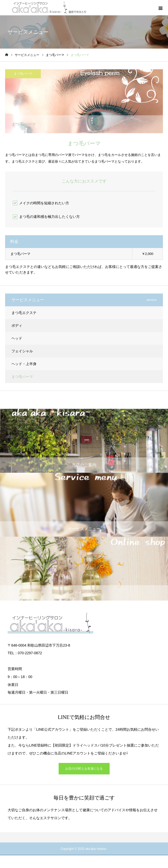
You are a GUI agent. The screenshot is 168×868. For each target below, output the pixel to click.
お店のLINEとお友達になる (84, 769)
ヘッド (17, 338)
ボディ (17, 325)
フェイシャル (22, 351)
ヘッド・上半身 (24, 364)
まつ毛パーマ (23, 74)
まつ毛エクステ (24, 313)
